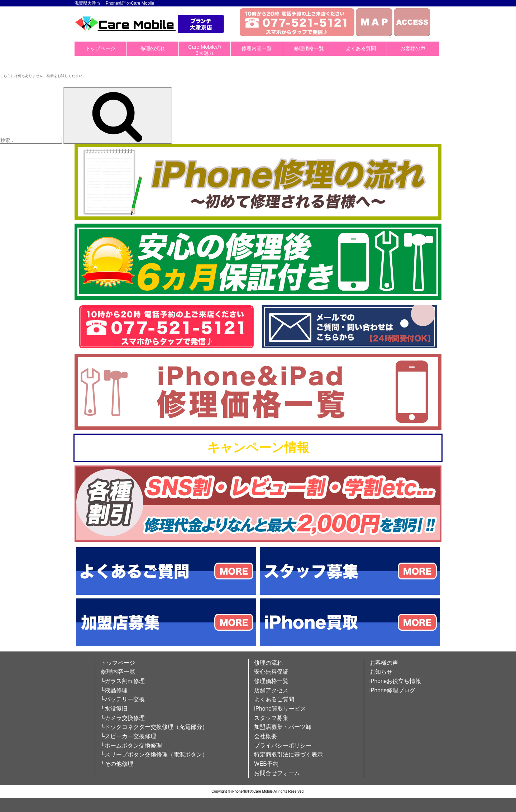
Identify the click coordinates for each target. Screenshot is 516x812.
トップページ (100, 48)
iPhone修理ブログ (393, 690)
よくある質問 (361, 48)
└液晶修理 (114, 690)
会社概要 (266, 736)
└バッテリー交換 (123, 699)
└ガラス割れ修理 (123, 681)
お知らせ (381, 672)
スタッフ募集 (271, 718)
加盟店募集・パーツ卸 (283, 727)
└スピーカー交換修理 (128, 736)
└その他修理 (117, 764)
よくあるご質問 (274, 699)
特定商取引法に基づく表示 (288, 754)
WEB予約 (266, 764)
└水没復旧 (114, 709)
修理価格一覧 (309, 48)
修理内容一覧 (257, 48)
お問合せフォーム (277, 773)
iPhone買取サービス (280, 709)
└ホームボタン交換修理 (131, 746)
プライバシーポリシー (283, 746)
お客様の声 (413, 48)
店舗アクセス (271, 690)
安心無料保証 (271, 672)
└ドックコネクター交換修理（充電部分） (154, 727)
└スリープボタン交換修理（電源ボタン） (154, 754)
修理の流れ (153, 48)
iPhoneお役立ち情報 (395, 681)
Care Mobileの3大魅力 (205, 50)
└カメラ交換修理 (123, 718)
